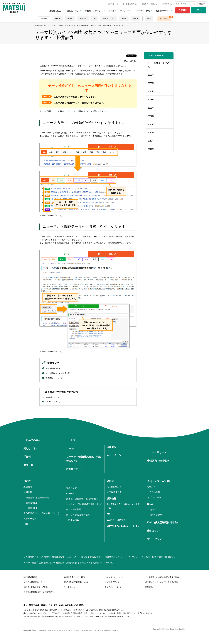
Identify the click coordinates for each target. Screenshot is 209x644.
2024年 (151, 91)
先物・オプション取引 (159, 481)
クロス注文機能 (74, 509)
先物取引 (151, 487)
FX (95, 19)
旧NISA (153, 510)
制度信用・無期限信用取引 (38, 498)
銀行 (149, 19)
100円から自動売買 (116, 520)
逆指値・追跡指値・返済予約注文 (82, 499)
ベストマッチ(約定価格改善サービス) (84, 504)
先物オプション (109, 19)
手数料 (88, 11)
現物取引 (28, 487)
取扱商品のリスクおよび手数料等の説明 (162, 582)
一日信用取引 (32, 508)
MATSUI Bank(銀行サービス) (123, 526)
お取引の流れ (73, 520)
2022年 (151, 108)
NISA (124, 19)
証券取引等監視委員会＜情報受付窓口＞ (102, 557)
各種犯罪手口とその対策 (74, 577)
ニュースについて (53, 402)
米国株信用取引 (114, 492)
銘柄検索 (202, 4)
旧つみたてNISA (157, 515)
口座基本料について (53, 397)
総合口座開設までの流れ (78, 515)
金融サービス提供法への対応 (36, 587)
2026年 (151, 75)
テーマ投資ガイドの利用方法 (58, 373)
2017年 (151, 149)
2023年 (151, 100)
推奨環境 (149, 587)
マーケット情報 (143, 11)
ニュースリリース (155, 56)
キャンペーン (126, 11)
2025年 (151, 83)
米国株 (70, 19)
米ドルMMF (154, 531)
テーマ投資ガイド (53, 368)
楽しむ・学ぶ (73, 11)
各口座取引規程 (30, 577)
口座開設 (183, 10)
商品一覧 (44, 19)
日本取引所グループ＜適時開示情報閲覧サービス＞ (50, 557)
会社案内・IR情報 (149, 4)
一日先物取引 (154, 492)
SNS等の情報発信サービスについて (39, 592)
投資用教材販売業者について (76, 582)
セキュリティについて (114, 577)
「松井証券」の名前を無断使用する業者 (162, 577)
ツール (111, 11)
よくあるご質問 (130, 4)
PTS (26, 524)
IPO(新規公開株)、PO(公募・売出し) (41, 513)
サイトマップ (154, 539)
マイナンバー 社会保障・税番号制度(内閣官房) (152, 557)
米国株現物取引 (114, 487)
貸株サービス (30, 519)
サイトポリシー (71, 587)
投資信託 (83, 19)
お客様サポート (163, 11)
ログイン (199, 10)
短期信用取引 (32, 503)
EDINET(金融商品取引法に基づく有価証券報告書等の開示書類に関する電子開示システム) (68, 563)
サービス (99, 11)
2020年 (151, 124)
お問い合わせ (113, 4)
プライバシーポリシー (114, 587)
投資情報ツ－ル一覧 (54, 378)
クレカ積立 (164, 19)
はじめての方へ (56, 11)
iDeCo (135, 19)
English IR (167, 4)
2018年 (151, 141)
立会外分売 (72, 488)
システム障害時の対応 (33, 582)
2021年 (151, 116)
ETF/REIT (71, 494)
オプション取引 (155, 498)
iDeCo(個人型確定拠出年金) (162, 522)
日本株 (58, 19)
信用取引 (28, 492)
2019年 (151, 133)
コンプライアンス (112, 582)
